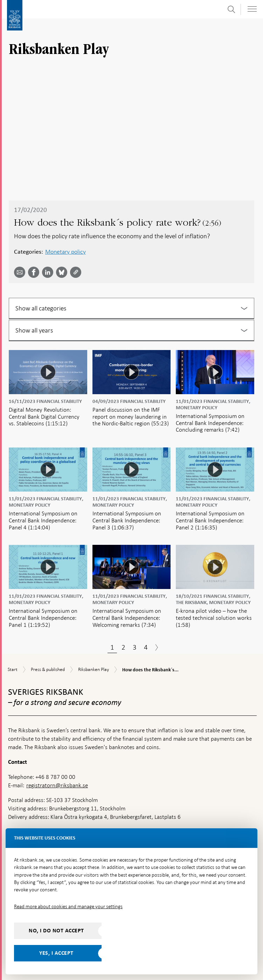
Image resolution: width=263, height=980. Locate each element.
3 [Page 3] (135, 647)
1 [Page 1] (112, 647)
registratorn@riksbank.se (57, 785)
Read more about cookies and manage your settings (68, 906)
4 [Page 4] (146, 647)
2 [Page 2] (123, 647)
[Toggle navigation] (252, 9)
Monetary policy (65, 252)
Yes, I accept (56, 953)
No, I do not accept (56, 931)
